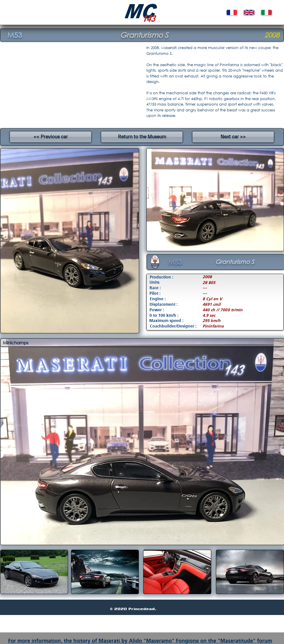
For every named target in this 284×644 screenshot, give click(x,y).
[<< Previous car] (51, 137)
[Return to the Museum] (142, 137)
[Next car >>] (233, 137)
